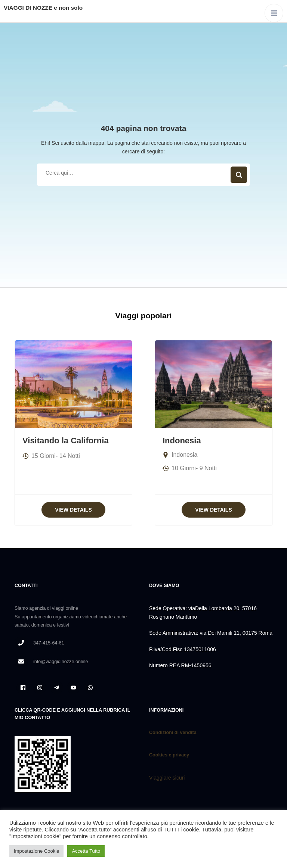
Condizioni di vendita (173, 733)
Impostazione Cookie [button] (36, 851)
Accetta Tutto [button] (86, 851)
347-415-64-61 (49, 643)
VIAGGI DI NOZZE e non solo (43, 8)
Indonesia (182, 441)
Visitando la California (66, 441)
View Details (73, 510)
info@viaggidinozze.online (61, 662)
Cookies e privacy (170, 755)
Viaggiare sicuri (167, 778)
